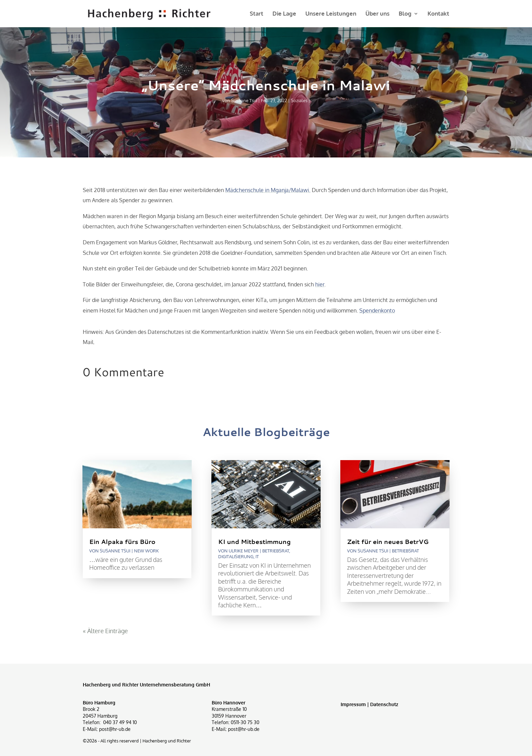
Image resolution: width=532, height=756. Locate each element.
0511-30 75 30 (245, 722)
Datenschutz (384, 704)
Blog (405, 14)
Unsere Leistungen (331, 14)
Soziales (299, 100)
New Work (146, 551)
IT (257, 556)
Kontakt (438, 14)
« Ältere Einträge (105, 631)
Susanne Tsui (244, 100)
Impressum (353, 704)
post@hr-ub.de (115, 729)
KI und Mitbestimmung (254, 542)
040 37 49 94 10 (120, 722)
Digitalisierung (236, 556)
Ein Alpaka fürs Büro (122, 542)
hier (320, 284)
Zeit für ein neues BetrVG (388, 542)
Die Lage (284, 14)
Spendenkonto (377, 310)
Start (256, 14)
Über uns (377, 14)
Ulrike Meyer (244, 551)
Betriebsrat (276, 551)
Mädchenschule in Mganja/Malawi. (268, 190)
